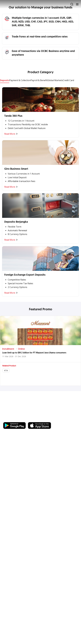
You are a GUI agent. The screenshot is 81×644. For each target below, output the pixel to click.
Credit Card (68, 80)
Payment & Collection (20, 80)
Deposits (5, 80)
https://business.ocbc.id (41, 419)
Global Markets (55, 80)
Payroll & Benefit (39, 80)
